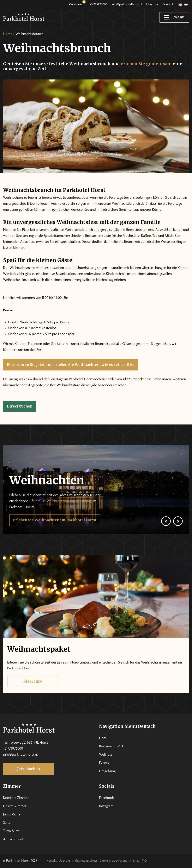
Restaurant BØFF (111, 747)
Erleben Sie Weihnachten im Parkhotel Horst (55, 530)
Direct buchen (20, 406)
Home (8, 34)
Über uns (152, 5)
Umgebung (107, 771)
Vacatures (77, 3)
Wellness (106, 755)
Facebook (106, 798)
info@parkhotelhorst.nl (127, 5)
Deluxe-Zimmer (15, 806)
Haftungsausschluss (85, 861)
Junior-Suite (12, 815)
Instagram (106, 806)
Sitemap (134, 861)
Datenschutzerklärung (113, 861)
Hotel (103, 738)
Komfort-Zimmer (16, 798)
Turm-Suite (11, 831)
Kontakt (168, 5)
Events (104, 763)
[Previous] (166, 531)
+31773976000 (99, 5)
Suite (7, 823)
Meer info (33, 692)
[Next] (178, 531)
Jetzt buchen (29, 769)
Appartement (13, 839)
